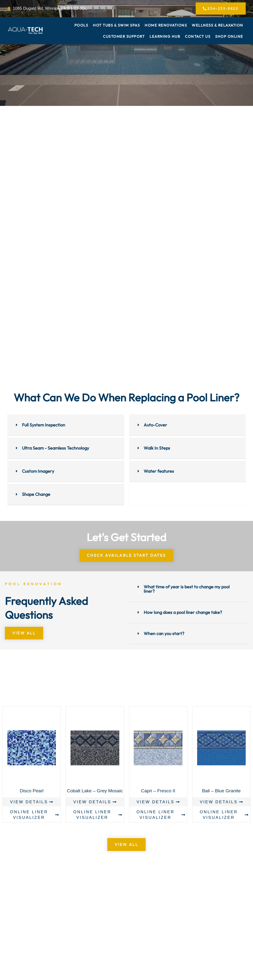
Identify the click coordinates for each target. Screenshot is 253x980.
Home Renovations (166, 26)
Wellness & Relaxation (218, 26)
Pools (81, 26)
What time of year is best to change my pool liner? (187, 589)
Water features (159, 472)
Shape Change (36, 495)
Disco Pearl (32, 791)
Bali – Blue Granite (221, 791)
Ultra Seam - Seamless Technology (56, 448)
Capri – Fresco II (158, 791)
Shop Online (229, 37)
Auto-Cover (155, 425)
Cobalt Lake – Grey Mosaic (95, 791)
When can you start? (164, 634)
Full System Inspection (44, 425)
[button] (66, 426)
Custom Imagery (38, 472)
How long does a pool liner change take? (183, 613)
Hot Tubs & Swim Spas (116, 26)
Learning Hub (165, 37)
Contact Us (198, 37)
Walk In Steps (157, 448)
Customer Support (124, 37)
